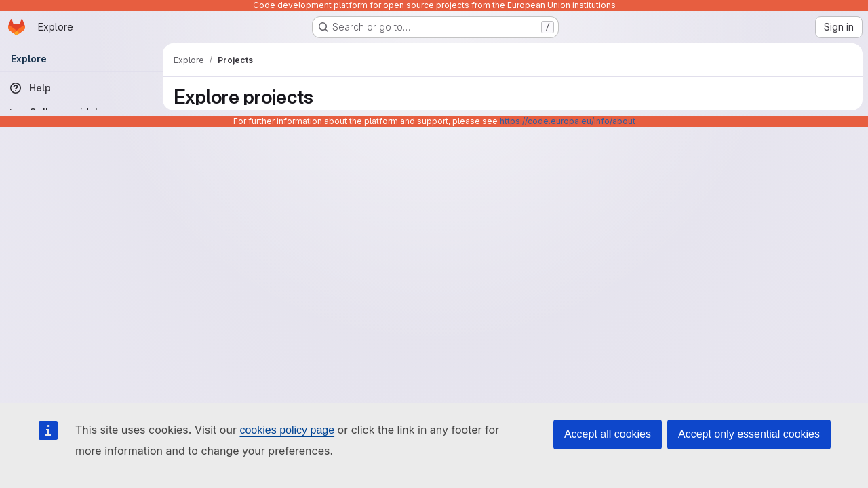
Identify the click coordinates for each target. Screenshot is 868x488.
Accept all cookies (608, 434)
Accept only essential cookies (749, 434)
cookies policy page (287, 430)
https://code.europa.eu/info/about (568, 121)
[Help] (81, 88)
